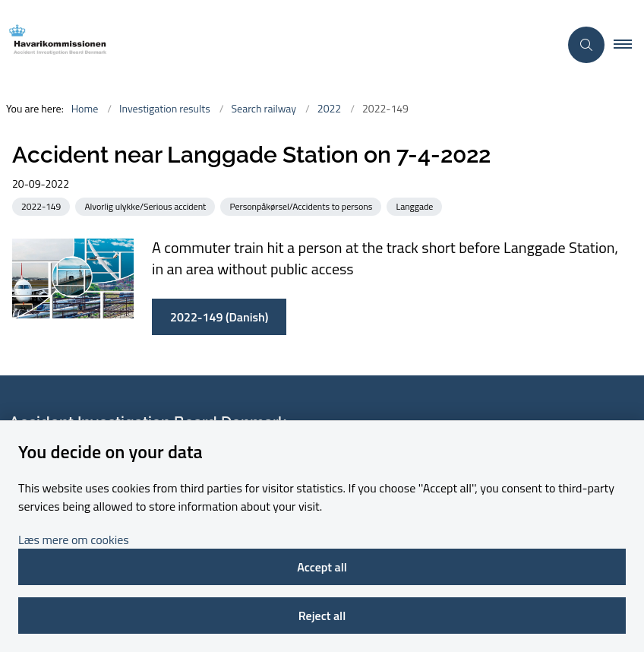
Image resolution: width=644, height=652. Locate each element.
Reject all (322, 616)
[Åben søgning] (586, 45)
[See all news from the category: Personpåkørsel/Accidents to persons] (302, 206)
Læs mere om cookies (74, 540)
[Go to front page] (273, 44)
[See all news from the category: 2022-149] (43, 206)
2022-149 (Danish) (219, 317)
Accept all (322, 567)
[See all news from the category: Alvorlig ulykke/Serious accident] (147, 206)
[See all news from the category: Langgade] (416, 206)
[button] (629, 45)
